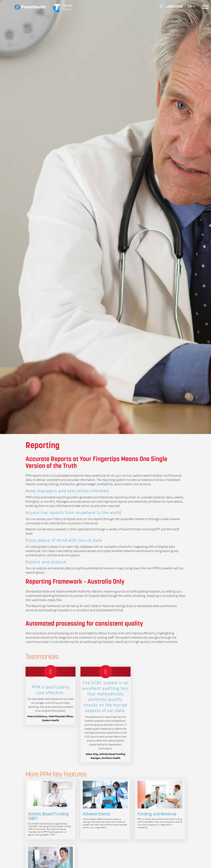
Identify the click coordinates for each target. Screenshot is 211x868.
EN (191, 6)
